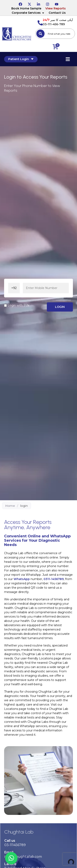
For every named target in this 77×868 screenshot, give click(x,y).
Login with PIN (18, 305)
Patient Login (21, 59)
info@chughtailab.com (23, 857)
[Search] (40, 34)
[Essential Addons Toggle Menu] (68, 59)
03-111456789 (15, 845)
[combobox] (55, 34)
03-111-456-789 (54, 24)
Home (10, 506)
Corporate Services (28, 13)
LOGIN (60, 307)
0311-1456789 (54, 579)
